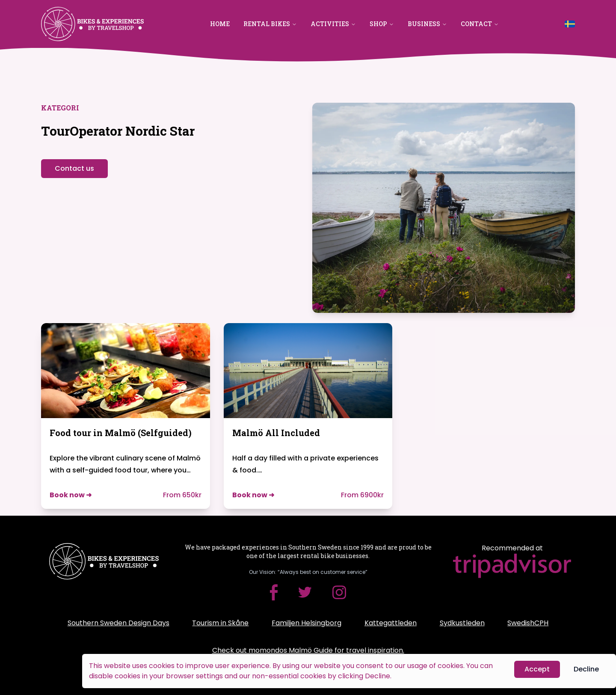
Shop (382, 24)
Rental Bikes (270, 24)
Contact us (74, 168)
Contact (480, 24)
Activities (333, 24)
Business (427, 24)
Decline (586, 670)
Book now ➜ (71, 495)
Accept (537, 670)
